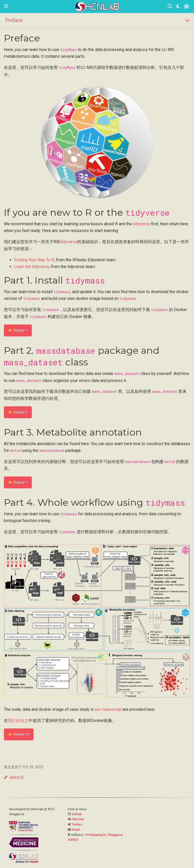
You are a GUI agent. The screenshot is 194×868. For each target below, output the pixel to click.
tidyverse (141, 224)
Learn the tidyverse (32, 267)
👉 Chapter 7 (18, 482)
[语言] (187, 7)
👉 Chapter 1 (18, 330)
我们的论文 (18, 721)
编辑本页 (14, 777)
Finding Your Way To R (34, 260)
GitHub (77, 814)
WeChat (78, 819)
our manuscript (108, 709)
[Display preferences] (178, 7)
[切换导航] (6, 6)
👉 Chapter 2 (18, 412)
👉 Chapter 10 (19, 734)
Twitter (77, 824)
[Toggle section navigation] (97, 20)
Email (76, 830)
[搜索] (170, 7)
